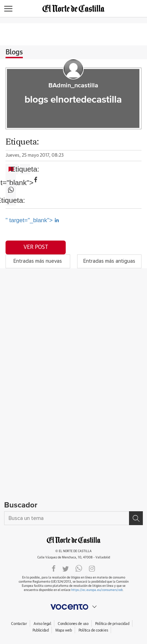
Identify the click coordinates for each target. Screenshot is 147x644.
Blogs (14, 52)
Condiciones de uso (73, 624)
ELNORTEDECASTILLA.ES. (74, 540)
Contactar (19, 624)
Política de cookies (93, 630)
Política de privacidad (112, 624)
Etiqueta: (25, 169)
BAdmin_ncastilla (73, 86)
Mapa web (64, 630)
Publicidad (41, 630)
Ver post (36, 247)
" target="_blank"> (32, 220)
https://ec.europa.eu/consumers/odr (97, 590)
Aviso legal (42, 624)
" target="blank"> (11, 180)
